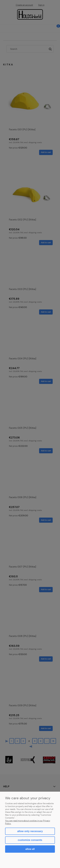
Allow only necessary (30, 831)
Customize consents (30, 840)
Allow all (30, 849)
